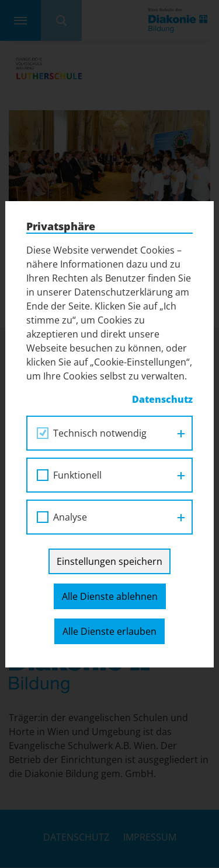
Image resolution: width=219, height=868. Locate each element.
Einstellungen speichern (109, 561)
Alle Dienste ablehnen (110, 596)
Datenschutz (162, 399)
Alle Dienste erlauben (109, 631)
